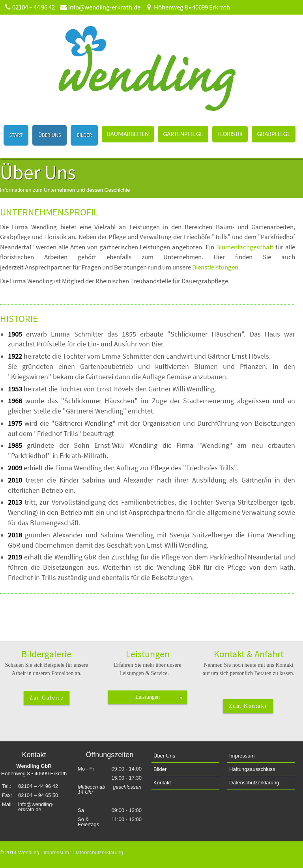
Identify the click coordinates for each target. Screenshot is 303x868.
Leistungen (159, 697)
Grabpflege (274, 134)
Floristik (230, 134)
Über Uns (50, 135)
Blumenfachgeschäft (246, 247)
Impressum (242, 756)
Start (16, 135)
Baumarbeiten (128, 134)
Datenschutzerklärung (254, 783)
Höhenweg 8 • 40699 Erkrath (188, 7)
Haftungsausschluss (252, 769)
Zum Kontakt (248, 706)
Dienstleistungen (215, 267)
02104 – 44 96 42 (29, 7)
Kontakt (162, 783)
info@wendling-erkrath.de (100, 7)
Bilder (84, 135)
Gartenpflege (183, 134)
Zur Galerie (47, 698)
